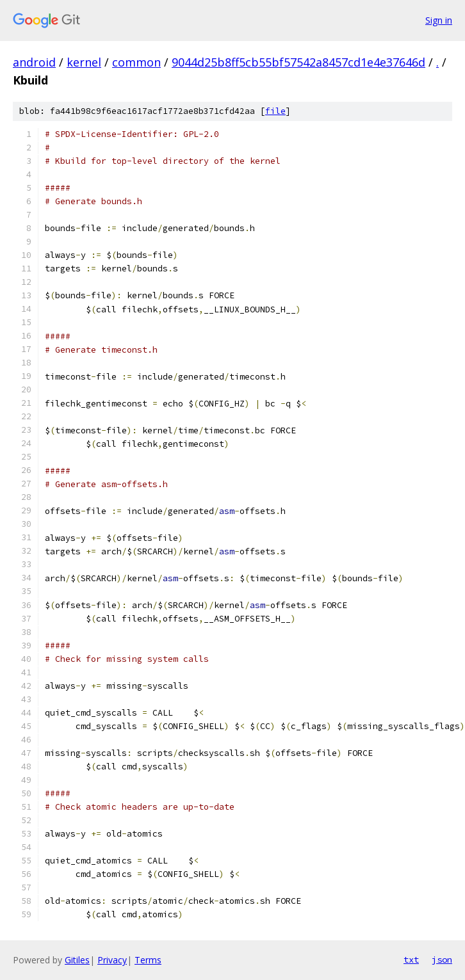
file (275, 111)
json (442, 960)
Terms (148, 960)
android (34, 62)
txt (411, 960)
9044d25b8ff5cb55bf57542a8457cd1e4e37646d (298, 62)
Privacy (112, 960)
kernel (84, 62)
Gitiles (77, 960)
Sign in (439, 20)
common (136, 62)
